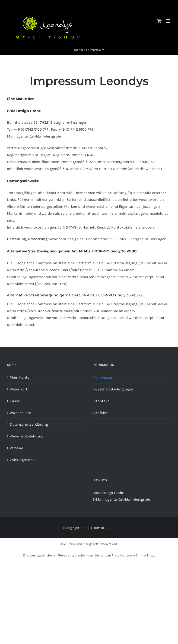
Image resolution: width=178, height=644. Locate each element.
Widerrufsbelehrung (27, 436)
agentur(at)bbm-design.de (128, 499)
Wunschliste (20, 413)
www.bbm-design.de (66, 239)
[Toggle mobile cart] (159, 21)
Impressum (105, 377)
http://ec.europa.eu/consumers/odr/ (48, 270)
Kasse (15, 401)
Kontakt (102, 401)
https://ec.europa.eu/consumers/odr (48, 311)
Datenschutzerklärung (29, 424)
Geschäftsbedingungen (115, 389)
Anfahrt (102, 413)
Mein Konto (20, 377)
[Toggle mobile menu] (169, 21)
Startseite (81, 50)
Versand (16, 448)
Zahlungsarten (22, 460)
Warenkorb (19, 389)
